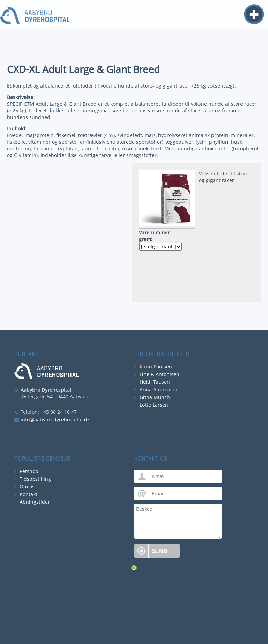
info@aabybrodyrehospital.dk (55, 420)
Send (160, 551)
